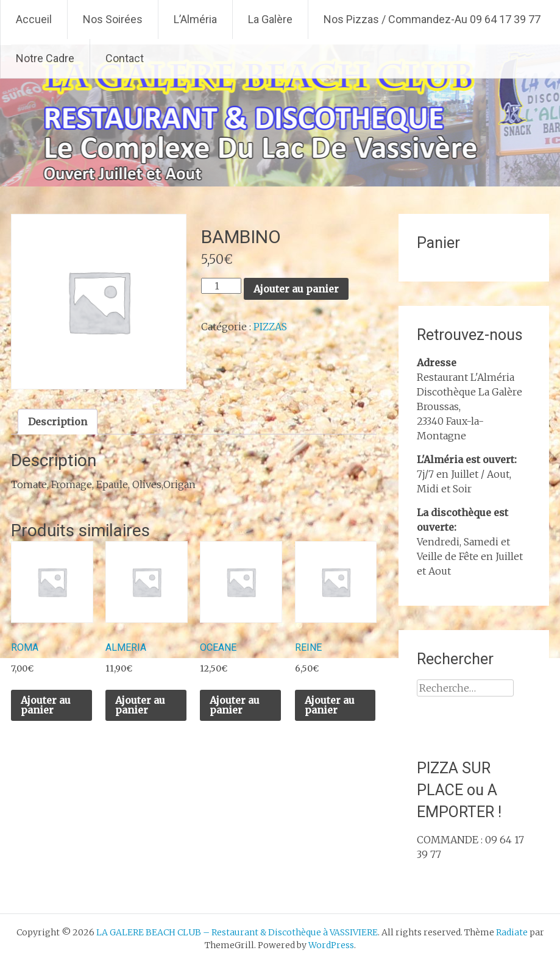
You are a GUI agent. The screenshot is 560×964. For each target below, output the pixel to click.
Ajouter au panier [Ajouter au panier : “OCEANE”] (235, 705)
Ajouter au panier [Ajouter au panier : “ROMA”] (46, 705)
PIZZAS (270, 327)
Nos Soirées (113, 19)
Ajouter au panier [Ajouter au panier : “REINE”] (330, 705)
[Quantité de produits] (221, 286)
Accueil (34, 19)
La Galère (270, 19)
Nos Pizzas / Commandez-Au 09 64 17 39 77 (432, 19)
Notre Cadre (45, 58)
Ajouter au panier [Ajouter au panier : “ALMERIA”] (140, 705)
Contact (125, 58)
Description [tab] (58, 422)
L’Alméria (195, 19)
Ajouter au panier (296, 289)
